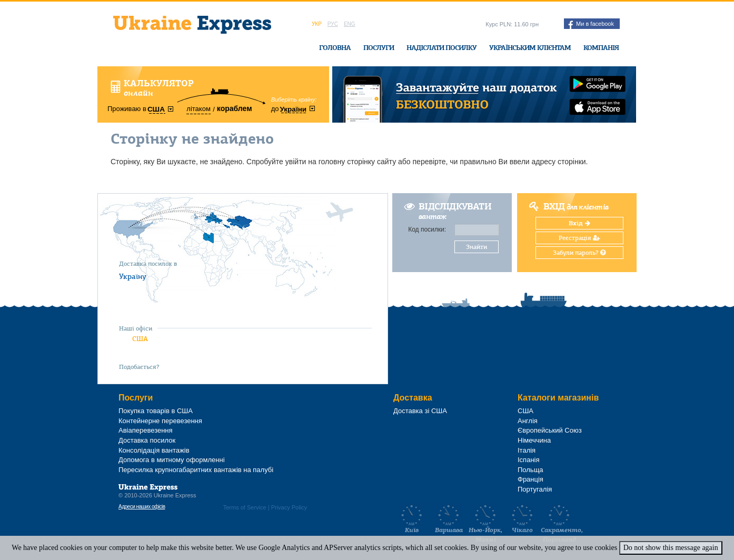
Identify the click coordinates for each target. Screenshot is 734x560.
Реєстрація (579, 238)
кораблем (235, 108)
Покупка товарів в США (156, 411)
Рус (333, 24)
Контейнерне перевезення (160, 421)
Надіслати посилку (442, 48)
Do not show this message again (671, 548)
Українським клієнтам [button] (530, 48)
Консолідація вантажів (154, 450)
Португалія (535, 489)
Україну (133, 276)
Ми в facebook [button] (591, 25)
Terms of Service (245, 507)
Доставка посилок (147, 440)
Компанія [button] (601, 48)
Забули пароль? (579, 253)
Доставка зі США (420, 411)
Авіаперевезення (146, 430)
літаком (199, 109)
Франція (530, 479)
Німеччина (534, 440)
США (140, 339)
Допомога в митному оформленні (172, 460)
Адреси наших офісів (142, 507)
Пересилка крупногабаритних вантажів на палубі (196, 470)
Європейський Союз (550, 430)
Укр (317, 24)
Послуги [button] (379, 48)
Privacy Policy (289, 507)
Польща (530, 470)
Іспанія (529, 460)
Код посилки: (427, 229)
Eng (350, 24)
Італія (527, 450)
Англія (528, 421)
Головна (335, 48)
